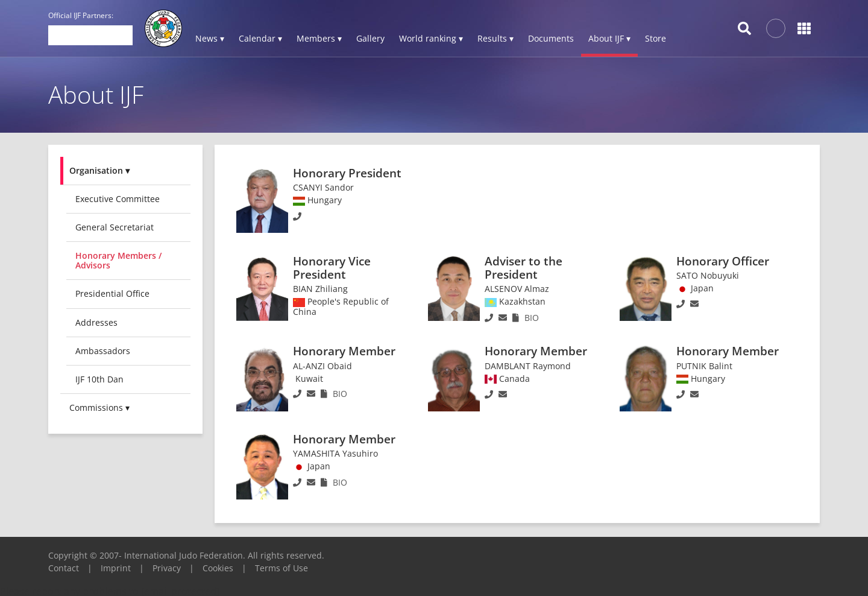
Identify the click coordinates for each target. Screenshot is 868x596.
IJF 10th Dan (99, 379)
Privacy (167, 568)
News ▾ (210, 38)
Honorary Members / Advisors (118, 260)
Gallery (370, 38)
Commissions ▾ (99, 407)
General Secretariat (115, 227)
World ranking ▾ (431, 38)
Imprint (116, 568)
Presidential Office (112, 293)
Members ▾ (319, 38)
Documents (551, 38)
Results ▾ (495, 38)
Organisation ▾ (99, 170)
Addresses (96, 322)
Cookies (218, 568)
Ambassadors (103, 351)
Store (656, 38)
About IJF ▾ (609, 38)
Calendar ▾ (260, 38)
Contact (64, 568)
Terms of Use (281, 568)
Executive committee (118, 199)
